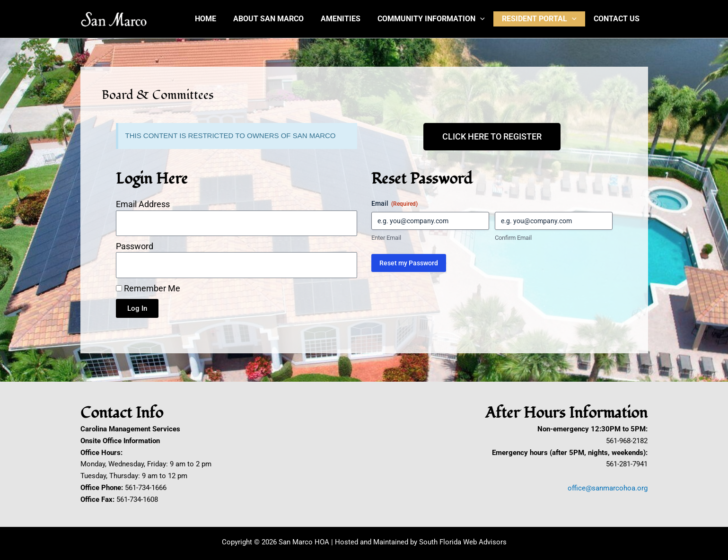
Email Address (143, 204)
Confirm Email (513, 238)
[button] (485, 19)
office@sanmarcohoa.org (608, 488)
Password (135, 246)
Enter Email (386, 238)
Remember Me (148, 288)
